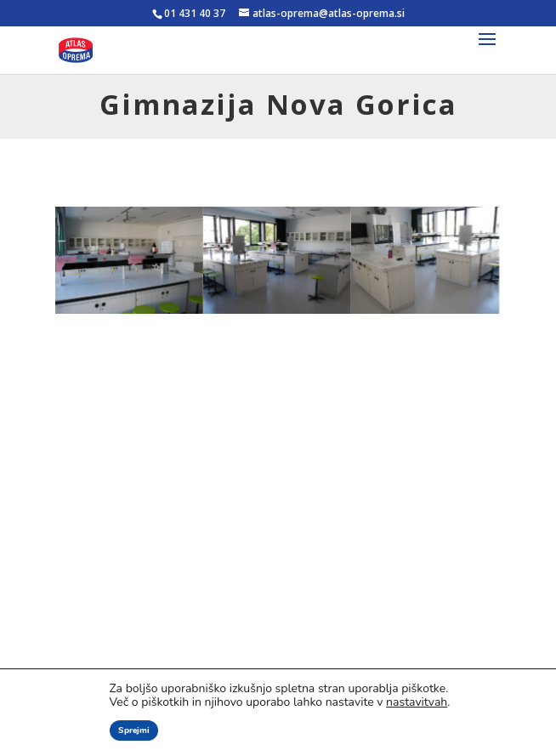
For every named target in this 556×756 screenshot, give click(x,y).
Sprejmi (134, 730)
